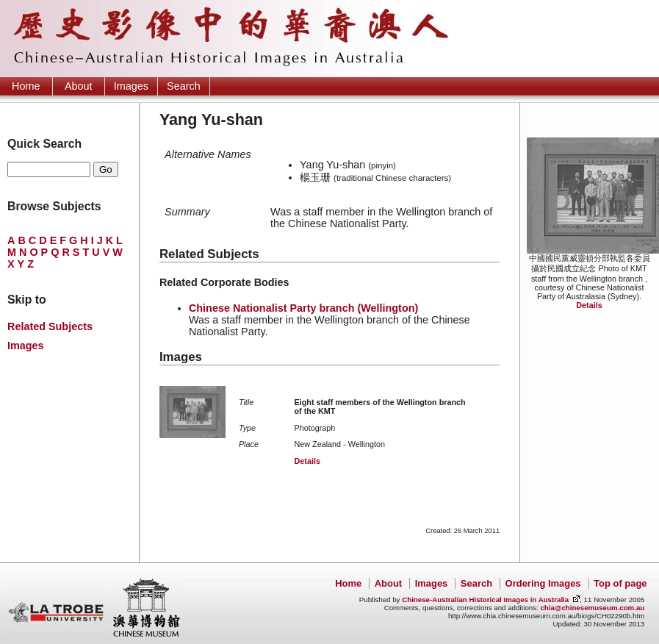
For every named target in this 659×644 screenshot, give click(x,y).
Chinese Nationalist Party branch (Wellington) (303, 308)
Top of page (620, 583)
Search (184, 86)
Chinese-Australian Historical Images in (485, 600)
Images (131, 86)
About (79, 86)
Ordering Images (543, 583)
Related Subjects (50, 326)
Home (26, 86)
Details (589, 305)
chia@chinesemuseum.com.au (592, 608)
